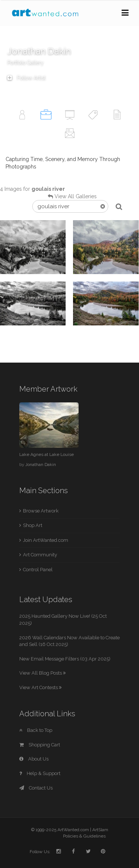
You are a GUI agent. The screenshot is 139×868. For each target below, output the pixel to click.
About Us (34, 759)
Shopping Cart (40, 745)
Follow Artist (27, 78)
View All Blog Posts (42, 673)
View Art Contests (40, 687)
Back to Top (36, 730)
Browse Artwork (41, 511)
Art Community (40, 555)
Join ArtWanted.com (46, 540)
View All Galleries (76, 196)
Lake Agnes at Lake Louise (47, 454)
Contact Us (36, 788)
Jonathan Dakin (41, 464)
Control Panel (38, 570)
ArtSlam (100, 830)
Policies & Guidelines (84, 836)
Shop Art (33, 525)
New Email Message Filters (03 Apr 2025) (65, 659)
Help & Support (40, 773)
